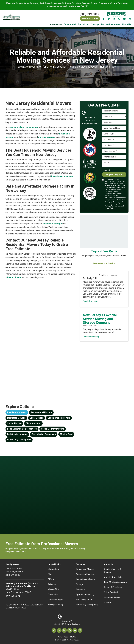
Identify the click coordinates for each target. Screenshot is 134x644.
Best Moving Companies (44, 434)
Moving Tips (53, 589)
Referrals (52, 584)
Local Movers (37, 418)
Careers (108, 603)
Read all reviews (90, 301)
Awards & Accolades (114, 577)
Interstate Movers (16, 418)
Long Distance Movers (59, 418)
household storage (52, 224)
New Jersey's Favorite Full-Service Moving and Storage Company (104, 319)
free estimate (14, 277)
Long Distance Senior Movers (22, 429)
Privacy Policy (109, 208)
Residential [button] (56, 24)
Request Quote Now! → (104, 263)
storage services (47, 137)
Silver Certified (33, 423)
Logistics (80, 589)
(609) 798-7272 (13, 596)
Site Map (73, 637)
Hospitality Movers (85, 600)
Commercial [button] (70, 24)
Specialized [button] (83, 24)
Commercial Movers (85, 574)
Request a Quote (114, 175)
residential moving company (24, 127)
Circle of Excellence (113, 587)
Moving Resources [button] (111, 24)
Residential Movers (17, 412)
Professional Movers (41, 412)
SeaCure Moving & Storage (113, 571)
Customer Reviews (113, 597)
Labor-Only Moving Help (19, 440)
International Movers (85, 579)
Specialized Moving (85, 594)
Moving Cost (66, 434)
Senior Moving (14, 423)
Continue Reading (92, 337)
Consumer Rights (56, 600)
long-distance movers (62, 176)
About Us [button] (126, 24)
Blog (50, 574)
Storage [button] (95, 24)
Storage (80, 584)
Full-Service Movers (17, 434)
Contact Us (53, 594)
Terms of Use (116, 206)
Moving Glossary (55, 605)
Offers (51, 579)
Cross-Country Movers (53, 429)
